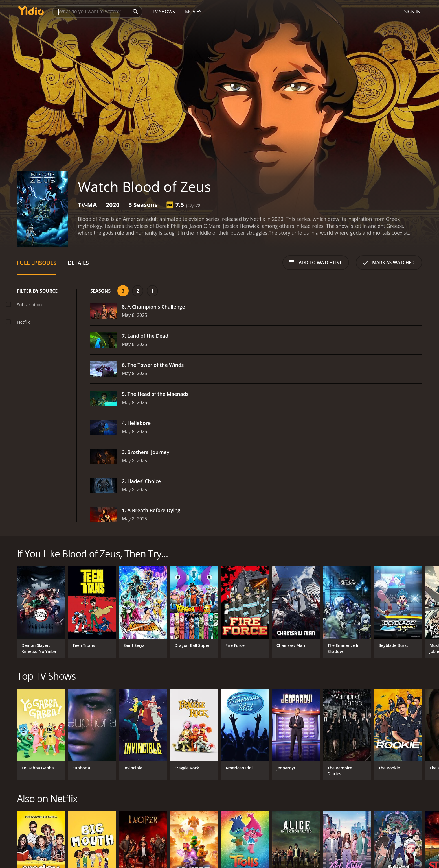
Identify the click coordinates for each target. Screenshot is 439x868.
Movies (193, 12)
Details (78, 263)
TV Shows (164, 12)
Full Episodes (37, 263)
